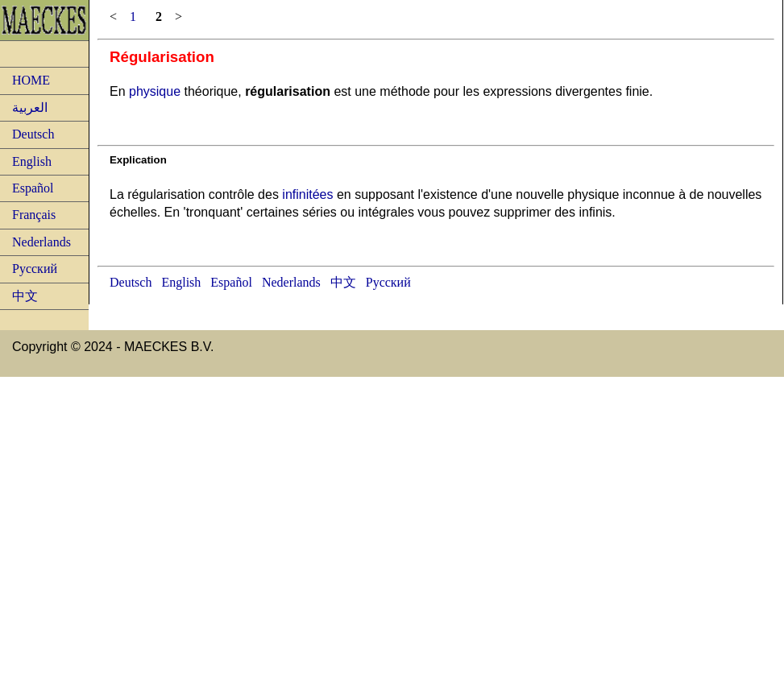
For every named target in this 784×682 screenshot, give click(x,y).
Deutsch (33, 134)
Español (33, 188)
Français (34, 215)
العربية (30, 107)
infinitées (307, 194)
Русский (35, 269)
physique (155, 91)
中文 (25, 296)
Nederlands (41, 242)
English (32, 161)
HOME (31, 80)
